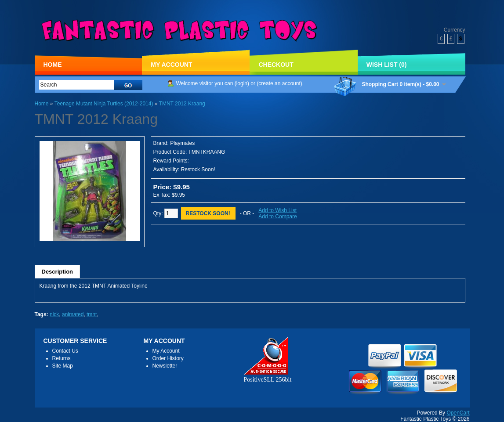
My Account (171, 65)
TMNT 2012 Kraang (182, 104)
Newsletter (165, 366)
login (242, 83)
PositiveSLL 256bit (268, 376)
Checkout (276, 65)
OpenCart (458, 413)
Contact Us (65, 351)
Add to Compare (277, 216)
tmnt (92, 314)
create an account (279, 83)
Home (53, 65)
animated (73, 314)
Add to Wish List (277, 210)
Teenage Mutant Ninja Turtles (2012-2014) (104, 104)
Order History (168, 358)
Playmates (182, 143)
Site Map (63, 366)
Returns (62, 358)
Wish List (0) (387, 65)
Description (58, 272)
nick (54, 314)
